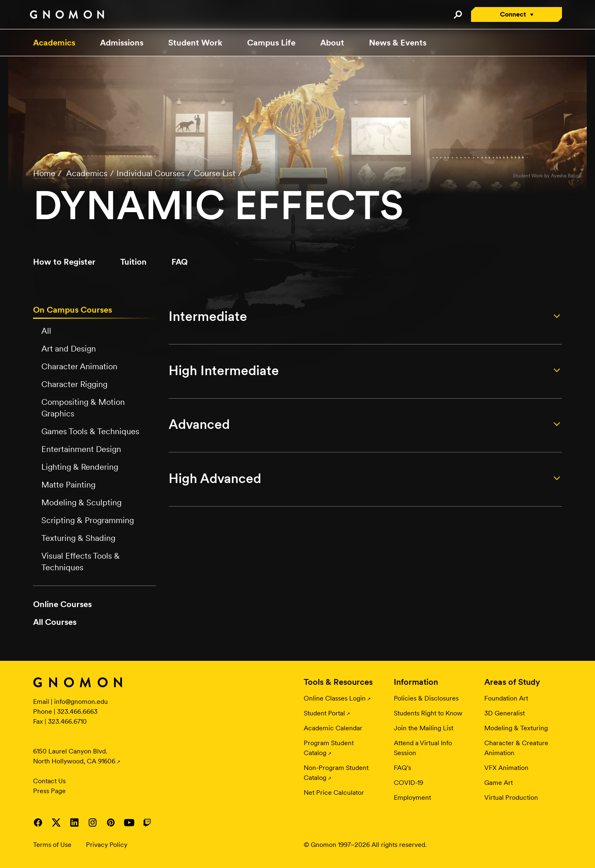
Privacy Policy (107, 845)
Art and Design (69, 349)
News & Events (398, 43)
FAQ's (402, 768)
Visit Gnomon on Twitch (147, 823)
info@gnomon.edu (81, 702)
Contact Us (49, 781)
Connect (513, 14)
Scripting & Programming (88, 520)
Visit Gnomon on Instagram (93, 823)
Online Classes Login (335, 698)
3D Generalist (505, 713)
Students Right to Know (428, 713)
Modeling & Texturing (516, 728)
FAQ (180, 262)
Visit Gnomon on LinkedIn (74, 823)
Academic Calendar (333, 728)
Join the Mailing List (424, 728)
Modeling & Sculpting (81, 502)
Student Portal (324, 713)
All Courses (55, 622)
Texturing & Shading (78, 538)
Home (44, 173)
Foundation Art (506, 698)
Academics (54, 43)
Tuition (133, 262)
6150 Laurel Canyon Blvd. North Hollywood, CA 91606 (74, 756)
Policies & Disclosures (426, 698)
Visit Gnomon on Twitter (56, 823)
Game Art (499, 783)
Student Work (195, 43)
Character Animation (79, 366)
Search (458, 14)
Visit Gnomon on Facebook (38, 823)
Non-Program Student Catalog (336, 773)
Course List (215, 173)
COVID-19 (408, 783)
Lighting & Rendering (80, 467)
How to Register (64, 262)
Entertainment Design (81, 449)
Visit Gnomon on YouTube (129, 823)
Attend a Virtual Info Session (423, 748)
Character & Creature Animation (516, 748)
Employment (412, 797)
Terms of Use (52, 845)
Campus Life (271, 43)
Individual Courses (151, 173)
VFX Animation (506, 768)
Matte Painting (68, 485)
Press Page (49, 791)
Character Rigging (74, 384)
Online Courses (62, 604)
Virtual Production (511, 797)
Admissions (122, 43)
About (332, 43)
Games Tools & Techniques (90, 431)
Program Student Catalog (329, 748)
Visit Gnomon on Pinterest (111, 823)
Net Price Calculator (334, 793)
